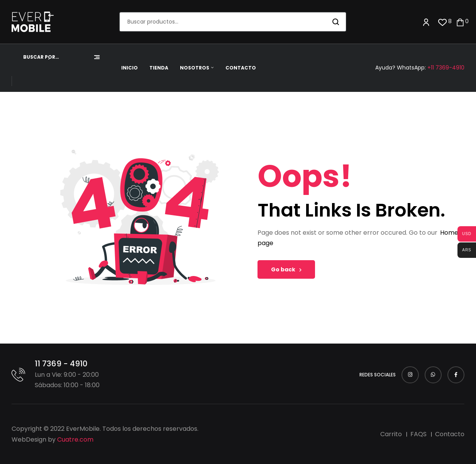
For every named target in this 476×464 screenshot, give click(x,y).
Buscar (336, 22)
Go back (286, 269)
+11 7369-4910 (446, 68)
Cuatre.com (75, 439)
